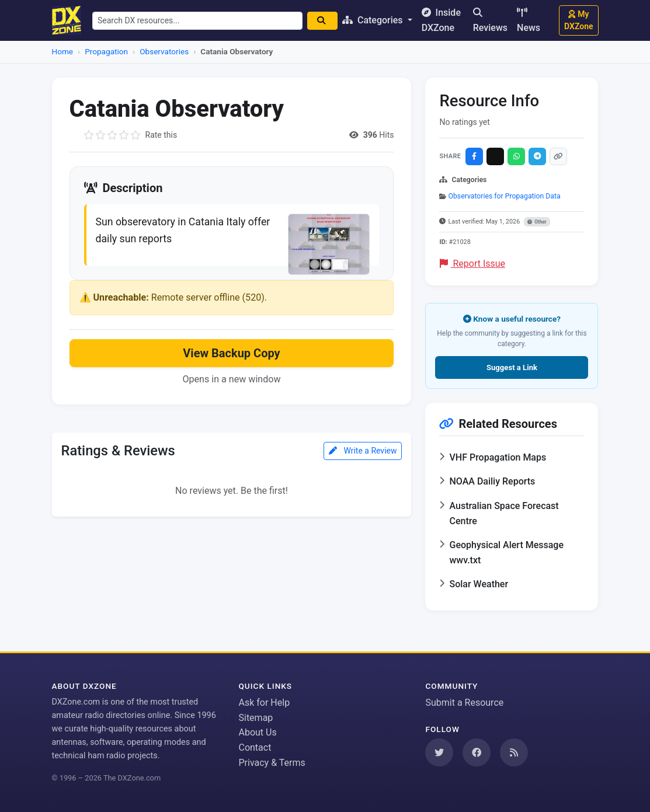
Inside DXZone (444, 20)
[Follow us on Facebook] (477, 752)
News (529, 20)
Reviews (490, 20)
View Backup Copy (231, 354)
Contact (255, 747)
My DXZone (578, 20)
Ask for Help (264, 703)
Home (63, 51)
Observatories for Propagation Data (505, 196)
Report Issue (472, 264)
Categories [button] (377, 20)
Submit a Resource (464, 703)
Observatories (164, 51)
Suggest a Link (512, 367)
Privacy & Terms (272, 763)
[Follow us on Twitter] (439, 752)
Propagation (106, 51)
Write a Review (363, 452)
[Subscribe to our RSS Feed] (514, 752)
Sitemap (256, 718)
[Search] (325, 21)
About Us (257, 732)
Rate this (161, 135)
